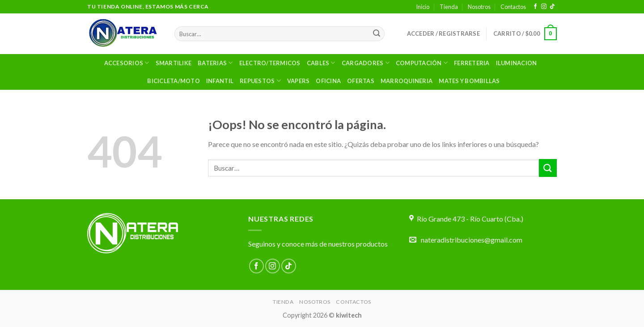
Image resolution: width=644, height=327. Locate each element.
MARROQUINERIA (407, 81)
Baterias (215, 63)
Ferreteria (472, 63)
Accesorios (127, 63)
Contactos (513, 7)
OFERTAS (361, 81)
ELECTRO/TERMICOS (270, 63)
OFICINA (328, 81)
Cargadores (366, 63)
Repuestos (260, 81)
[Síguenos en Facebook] (535, 7)
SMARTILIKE (174, 63)
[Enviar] (377, 34)
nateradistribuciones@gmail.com (472, 240)
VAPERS (299, 81)
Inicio (423, 7)
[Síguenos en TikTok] (552, 7)
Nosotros (479, 7)
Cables (321, 63)
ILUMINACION (517, 63)
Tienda (449, 7)
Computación (422, 63)
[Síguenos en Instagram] (544, 7)
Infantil (220, 81)
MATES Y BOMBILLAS (469, 81)
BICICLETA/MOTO (174, 81)
